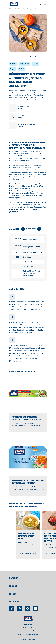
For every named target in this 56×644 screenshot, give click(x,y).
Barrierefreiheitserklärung (28, 639)
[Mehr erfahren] (17, 563)
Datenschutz (28, 632)
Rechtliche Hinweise (28, 635)
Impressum (28, 629)
